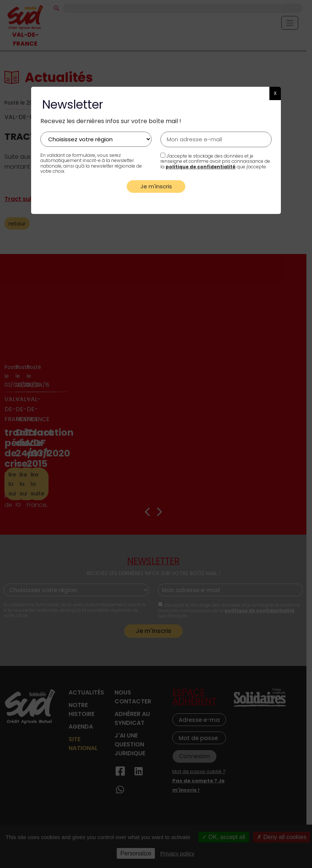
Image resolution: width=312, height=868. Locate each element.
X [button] (275, 93)
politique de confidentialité (201, 167)
